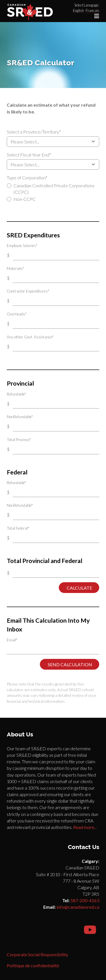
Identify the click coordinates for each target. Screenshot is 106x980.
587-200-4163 (85, 900)
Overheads (17, 314)
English (78, 10)
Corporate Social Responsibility (37, 954)
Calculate (79, 588)
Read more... (85, 827)
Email (12, 640)
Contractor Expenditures (28, 291)
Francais (92, 10)
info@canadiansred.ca (78, 907)
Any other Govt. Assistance (30, 337)
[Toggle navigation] (97, 16)
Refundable (16, 394)
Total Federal (18, 528)
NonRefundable (20, 417)
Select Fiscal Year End (29, 155)
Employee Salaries (22, 246)
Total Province (19, 440)
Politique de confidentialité (33, 965)
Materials (15, 268)
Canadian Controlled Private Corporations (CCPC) (54, 189)
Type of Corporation (27, 178)
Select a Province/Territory (34, 132)
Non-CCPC (25, 199)
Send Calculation (70, 664)
